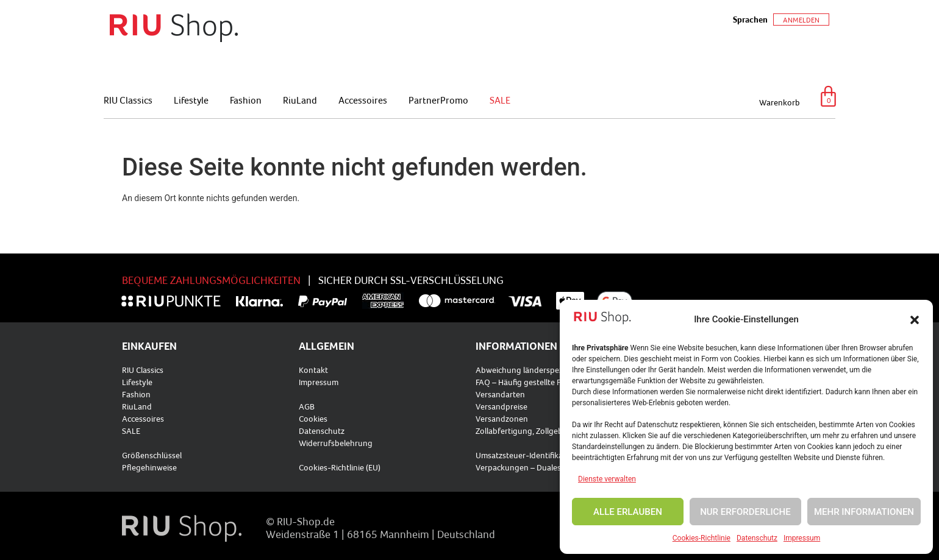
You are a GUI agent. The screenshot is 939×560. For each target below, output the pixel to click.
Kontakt (313, 370)
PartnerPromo (438, 100)
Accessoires (363, 100)
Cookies (313, 419)
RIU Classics (128, 100)
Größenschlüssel (152, 455)
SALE (500, 100)
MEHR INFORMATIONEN (864, 512)
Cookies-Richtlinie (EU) (340, 467)
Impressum (802, 538)
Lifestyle (191, 100)
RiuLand (300, 100)
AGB (307, 406)
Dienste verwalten (607, 479)
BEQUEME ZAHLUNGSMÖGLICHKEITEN (211, 280)
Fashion (246, 100)
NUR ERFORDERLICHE (745, 512)
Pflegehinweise (149, 467)
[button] (915, 320)
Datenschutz (757, 538)
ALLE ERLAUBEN (628, 512)
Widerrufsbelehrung (336, 443)
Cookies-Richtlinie (702, 538)
